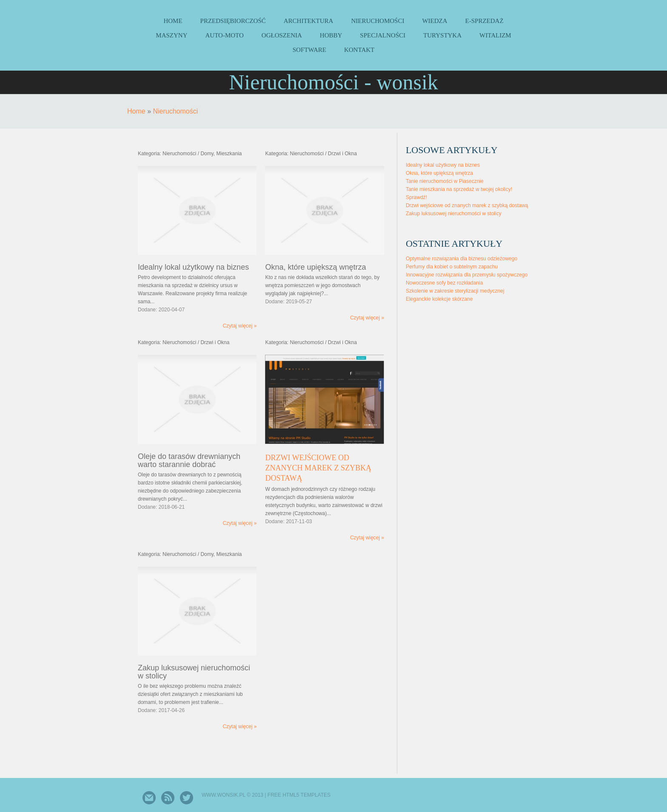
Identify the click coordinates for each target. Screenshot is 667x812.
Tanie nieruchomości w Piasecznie (445, 181)
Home (136, 111)
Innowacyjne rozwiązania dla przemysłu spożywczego (467, 275)
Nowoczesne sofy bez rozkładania (444, 283)
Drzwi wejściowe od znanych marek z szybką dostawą (318, 468)
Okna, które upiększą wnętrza (439, 173)
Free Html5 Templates (299, 795)
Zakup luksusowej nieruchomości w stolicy (454, 214)
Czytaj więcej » (239, 326)
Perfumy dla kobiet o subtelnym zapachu (452, 267)
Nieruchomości (175, 111)
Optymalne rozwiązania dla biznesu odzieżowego (462, 259)
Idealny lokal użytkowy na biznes (443, 165)
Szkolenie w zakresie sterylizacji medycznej (455, 291)
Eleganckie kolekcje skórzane (439, 299)
